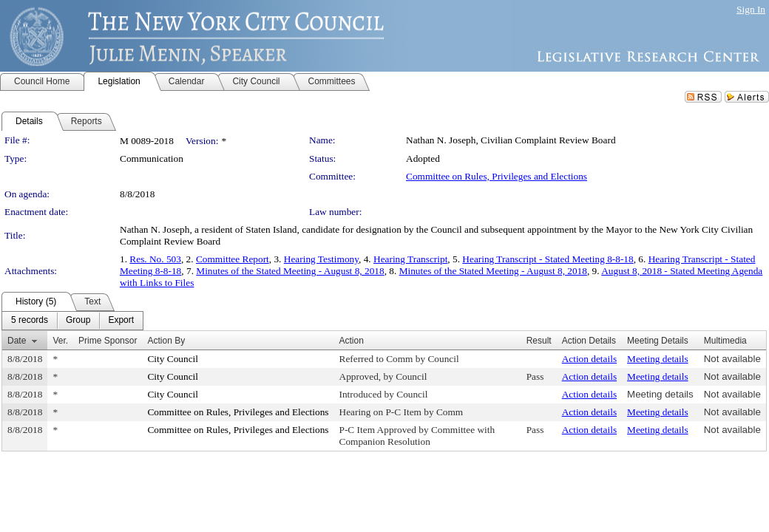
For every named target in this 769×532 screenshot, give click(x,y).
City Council (173, 359)
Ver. (60, 341)
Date (17, 341)
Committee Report (233, 259)
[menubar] (72, 321)
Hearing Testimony (321, 259)
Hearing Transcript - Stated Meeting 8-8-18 (548, 259)
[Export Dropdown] (121, 321)
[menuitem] (30, 321)
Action (352, 341)
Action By (166, 341)
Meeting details (658, 359)
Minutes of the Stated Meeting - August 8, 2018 (290, 271)
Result (539, 341)
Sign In (751, 9)
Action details (589, 359)
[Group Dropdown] (78, 321)
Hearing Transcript (410, 259)
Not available (732, 359)
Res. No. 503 (155, 259)
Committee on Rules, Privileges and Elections (497, 176)
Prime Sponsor (108, 341)
